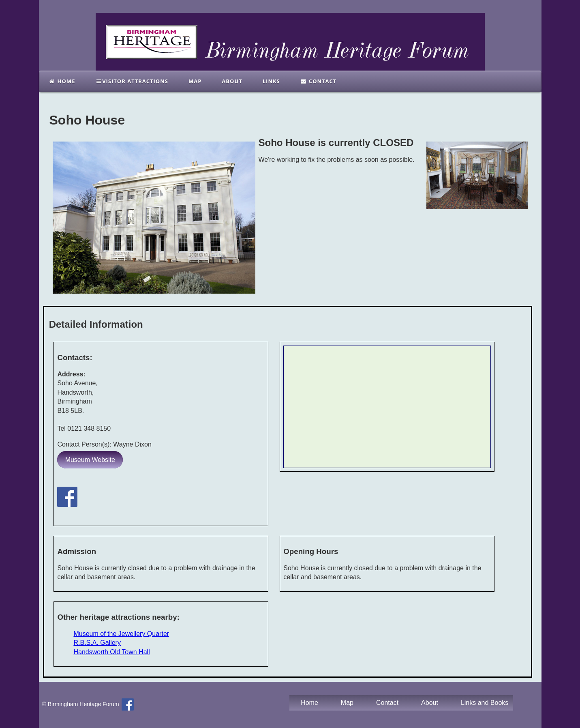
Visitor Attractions (132, 81)
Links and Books (485, 703)
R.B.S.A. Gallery (97, 643)
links (271, 81)
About (232, 81)
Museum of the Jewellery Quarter (121, 634)
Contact (319, 81)
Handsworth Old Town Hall (111, 652)
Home (62, 81)
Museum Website (90, 460)
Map (195, 81)
